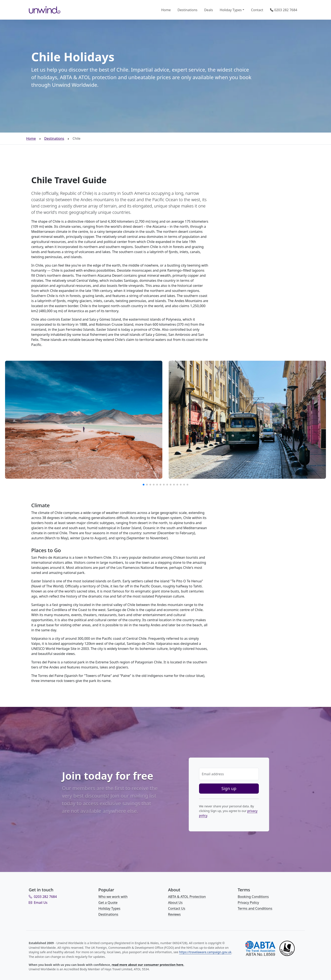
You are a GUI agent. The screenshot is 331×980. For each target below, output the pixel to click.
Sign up (229, 788)
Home (166, 10)
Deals (208, 10)
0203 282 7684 (284, 10)
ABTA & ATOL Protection (187, 897)
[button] (144, 485)
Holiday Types (231, 10)
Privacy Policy (248, 903)
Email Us (38, 903)
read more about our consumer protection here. (148, 965)
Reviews (174, 914)
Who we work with (113, 897)
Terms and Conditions (255, 908)
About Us (175, 903)
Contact (257, 10)
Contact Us (177, 908)
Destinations (187, 10)
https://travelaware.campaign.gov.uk (205, 952)
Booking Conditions (253, 897)
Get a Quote (108, 903)
